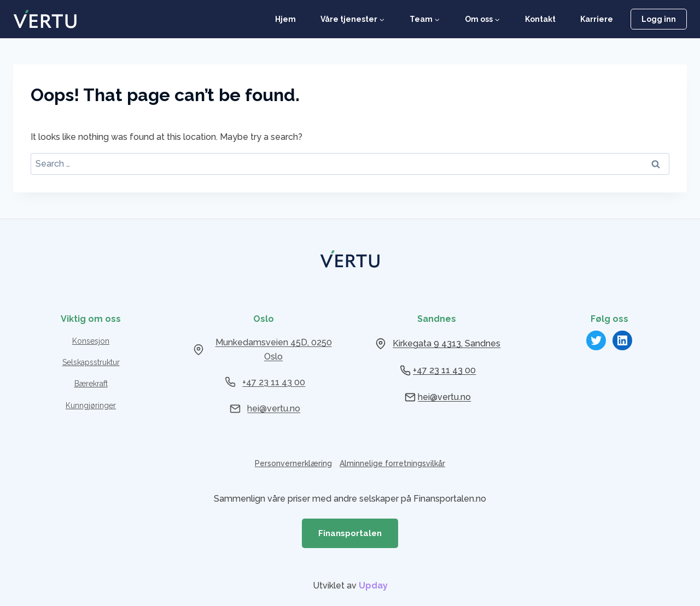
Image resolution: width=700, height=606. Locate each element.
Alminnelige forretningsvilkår (392, 463)
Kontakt (540, 19)
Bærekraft (91, 384)
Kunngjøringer (91, 405)
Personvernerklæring (293, 463)
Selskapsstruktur (91, 362)
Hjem (285, 19)
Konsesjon (91, 341)
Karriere (597, 19)
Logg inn (659, 19)
